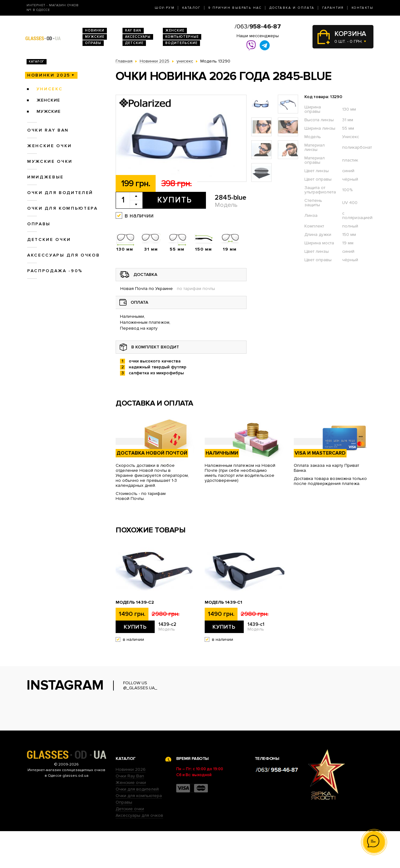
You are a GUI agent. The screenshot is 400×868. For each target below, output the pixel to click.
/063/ (258, 27)
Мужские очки (50, 161)
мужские (49, 111)
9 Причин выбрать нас (235, 8)
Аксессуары (138, 37)
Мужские (95, 37)
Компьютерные (182, 37)
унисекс (50, 89)
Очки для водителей (60, 193)
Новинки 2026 (131, 806)
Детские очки (49, 239)
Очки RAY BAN (48, 130)
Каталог (192, 8)
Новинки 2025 (49, 75)
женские (48, 100)
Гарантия (333, 8)
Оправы (93, 43)
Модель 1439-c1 (223, 602)
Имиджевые (45, 177)
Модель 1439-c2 (135, 602)
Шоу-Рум (165, 8)
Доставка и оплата (292, 8)
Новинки (95, 30)
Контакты (362, 8)
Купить (175, 200)
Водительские (181, 43)
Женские (175, 30)
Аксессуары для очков (63, 255)
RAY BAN (133, 30)
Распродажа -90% (55, 271)
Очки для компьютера (62, 208)
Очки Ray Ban (130, 813)
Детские (134, 43)
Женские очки (50, 146)
